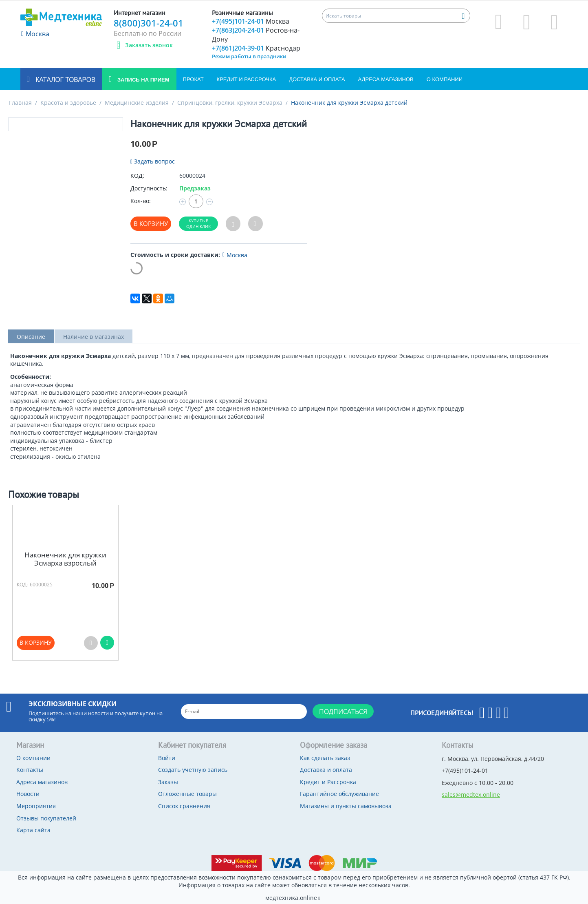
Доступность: (149, 188)
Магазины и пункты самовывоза (346, 806)
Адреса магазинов (386, 79)
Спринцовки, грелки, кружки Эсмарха (230, 103)
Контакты (30, 770)
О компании (445, 79)
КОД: (137, 176)
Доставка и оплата (317, 79)
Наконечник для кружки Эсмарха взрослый (65, 559)
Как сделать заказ (325, 758)
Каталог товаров (65, 80)
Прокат (193, 79)
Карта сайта (33, 830)
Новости (28, 794)
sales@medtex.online (471, 795)
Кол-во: (141, 201)
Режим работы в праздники (249, 56)
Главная (20, 103)
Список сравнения (184, 806)
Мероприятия (36, 806)
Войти (167, 758)
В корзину (151, 223)
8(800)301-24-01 (149, 23)
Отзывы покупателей (46, 818)
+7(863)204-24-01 (256, 35)
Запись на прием (142, 80)
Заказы (168, 782)
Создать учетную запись (193, 770)
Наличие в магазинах (94, 337)
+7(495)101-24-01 (251, 21)
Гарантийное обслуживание (339, 794)
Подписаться (343, 712)
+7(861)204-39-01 (256, 48)
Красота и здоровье (68, 103)
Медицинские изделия (137, 103)
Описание (31, 337)
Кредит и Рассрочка (247, 79)
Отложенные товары (187, 794)
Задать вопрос (153, 161)
